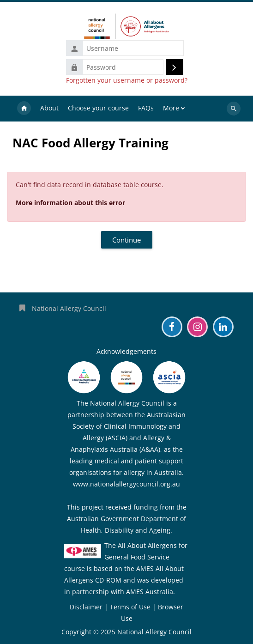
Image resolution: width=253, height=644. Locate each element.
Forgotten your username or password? (127, 80)
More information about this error (70, 203)
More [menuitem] (171, 108)
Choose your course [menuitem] (98, 108)
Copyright (76, 632)
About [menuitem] (49, 108)
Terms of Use (130, 607)
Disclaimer (86, 607)
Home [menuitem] (24, 109)
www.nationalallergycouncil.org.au (126, 484)
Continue (126, 240)
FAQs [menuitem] (146, 108)
